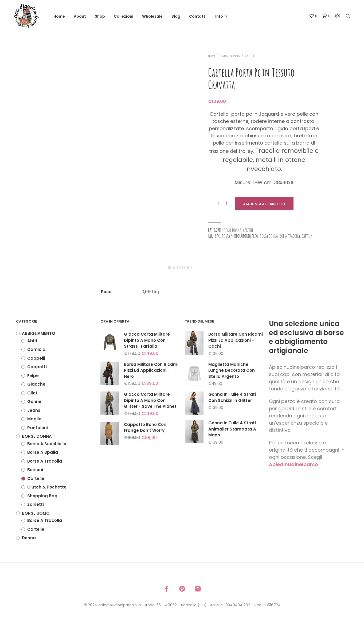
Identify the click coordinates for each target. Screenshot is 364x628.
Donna (29, 538)
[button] (313, 16)
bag (218, 236)
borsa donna (269, 236)
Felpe (33, 376)
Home (59, 16)
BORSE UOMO (36, 513)
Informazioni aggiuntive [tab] (180, 268)
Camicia (36, 349)
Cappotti (37, 367)
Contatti (198, 16)
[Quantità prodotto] (218, 203)
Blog (176, 16)
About (80, 16)
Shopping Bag (42, 496)
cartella (307, 236)
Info (219, 16)
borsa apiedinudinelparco (240, 236)
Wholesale (152, 16)
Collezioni (124, 16)
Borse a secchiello (47, 444)
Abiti (32, 341)
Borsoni (35, 470)
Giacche (36, 384)
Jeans (34, 410)
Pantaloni (38, 428)
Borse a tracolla (45, 461)
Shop (100, 16)
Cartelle (251, 56)
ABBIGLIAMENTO (39, 333)
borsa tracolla (290, 236)
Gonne (34, 402)
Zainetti (36, 504)
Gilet (32, 393)
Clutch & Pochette (47, 487)
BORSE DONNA (230, 56)
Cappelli (36, 358)
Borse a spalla (43, 452)
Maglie (34, 419)
